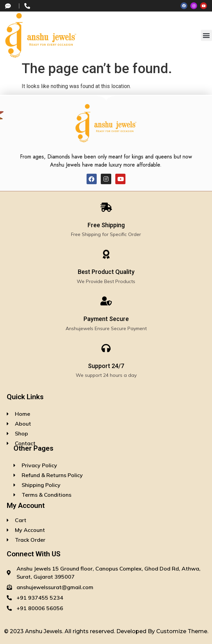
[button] (206, 35)
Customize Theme (182, 631)
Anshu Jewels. (45, 631)
